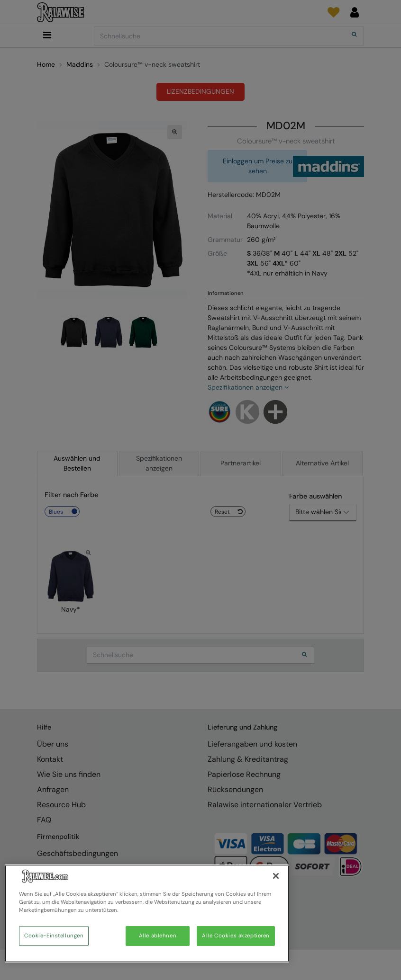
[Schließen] (276, 876)
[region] (147, 913)
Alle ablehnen (158, 936)
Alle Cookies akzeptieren (236, 936)
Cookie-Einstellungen (54, 936)
